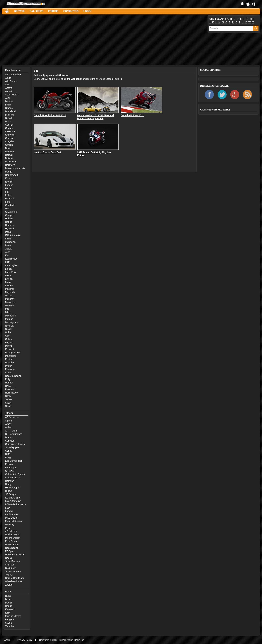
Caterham (10, 131)
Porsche (9, 363)
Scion (8, 406)
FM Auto (10, 198)
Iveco (8, 245)
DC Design (11, 162)
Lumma (9, 511)
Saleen (9, 399)
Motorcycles (11, 322)
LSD (7, 508)
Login (87, 11)
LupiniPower (12, 514)
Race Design (12, 548)
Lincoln (9, 279)
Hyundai (9, 229)
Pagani (9, 342)
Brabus (9, 108)
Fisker (8, 195)
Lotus (8, 282)
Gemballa (10, 205)
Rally (8, 379)
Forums (53, 11)
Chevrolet (10, 135)
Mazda (9, 296)
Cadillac (9, 125)
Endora (9, 464)
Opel (8, 336)
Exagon (9, 185)
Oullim (9, 339)
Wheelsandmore (14, 581)
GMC (8, 208)
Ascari (8, 91)
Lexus (8, 275)
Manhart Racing (13, 521)
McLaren (10, 299)
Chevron (10, 138)
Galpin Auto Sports (15, 474)
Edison (9, 178)
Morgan (9, 319)
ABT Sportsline (13, 75)
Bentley (9, 101)
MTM (8, 528)
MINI (8, 312)
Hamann (10, 481)
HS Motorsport (13, 488)
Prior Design (12, 541)
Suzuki (9, 623)
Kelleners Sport (13, 498)
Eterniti (9, 182)
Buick (8, 121)
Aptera (9, 88)
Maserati (10, 289)
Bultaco (9, 599)
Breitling (9, 115)
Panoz (9, 346)
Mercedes (10, 302)
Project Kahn (12, 545)
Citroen (9, 145)
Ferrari (9, 188)
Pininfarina (11, 356)
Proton (9, 366)
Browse (19, 11)
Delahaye (10, 165)
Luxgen (9, 285)
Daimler (9, 155)
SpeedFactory (12, 561)
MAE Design (12, 518)
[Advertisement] (102, 40)
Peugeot (10, 349)
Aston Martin (12, 95)
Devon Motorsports (15, 168)
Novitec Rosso (13, 534)
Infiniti (8, 239)
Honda (9, 222)
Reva (8, 386)
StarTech (10, 565)
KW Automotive (13, 501)
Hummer (10, 225)
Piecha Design (13, 538)
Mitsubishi (10, 316)
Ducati (9, 603)
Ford (8, 202)
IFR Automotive (13, 235)
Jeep (8, 252)
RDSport (10, 551)
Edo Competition (14, 461)
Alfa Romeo (11, 81)
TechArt (9, 575)
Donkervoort (12, 175)
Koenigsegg (11, 259)
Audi (8, 98)
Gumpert (10, 215)
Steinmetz (10, 568)
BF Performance (14, 434)
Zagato (9, 585)
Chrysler (10, 141)
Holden (9, 219)
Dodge (9, 172)
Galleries (36, 11)
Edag (8, 457)
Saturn (9, 403)
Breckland (10, 111)
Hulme (9, 491)
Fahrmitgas (11, 468)
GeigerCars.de (13, 478)
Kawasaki (10, 609)
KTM (8, 262)
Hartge (9, 484)
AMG (8, 85)
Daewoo (9, 152)
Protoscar (10, 369)
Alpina (8, 421)
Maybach (10, 292)
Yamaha (9, 626)
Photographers (13, 352)
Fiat (7, 192)
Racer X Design (13, 376)
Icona (8, 232)
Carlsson (10, 441)
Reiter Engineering (15, 555)
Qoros (8, 373)
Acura (8, 78)
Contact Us (71, 11)
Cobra (8, 451)
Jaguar (9, 249)
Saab (8, 396)
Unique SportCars (14, 578)
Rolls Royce (11, 393)
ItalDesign (10, 242)
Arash (8, 424)
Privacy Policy (25, 640)
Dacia (8, 148)
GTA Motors (11, 212)
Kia (7, 255)
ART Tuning (11, 431)
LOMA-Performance (16, 504)
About (7, 640)
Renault (9, 383)
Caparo (9, 128)
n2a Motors (11, 531)
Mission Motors (13, 616)
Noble (8, 332)
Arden (8, 427)
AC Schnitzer (12, 417)
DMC (8, 454)
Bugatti (9, 118)
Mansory (10, 524)
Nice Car (10, 326)
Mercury (9, 306)
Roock (9, 558)
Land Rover (11, 272)
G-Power (10, 471)
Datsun (9, 158)
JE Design (11, 494)
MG (7, 309)
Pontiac (9, 359)
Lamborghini (12, 265)
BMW (8, 105)
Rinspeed (10, 389)
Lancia (9, 269)
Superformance (13, 571)
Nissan (9, 329)
